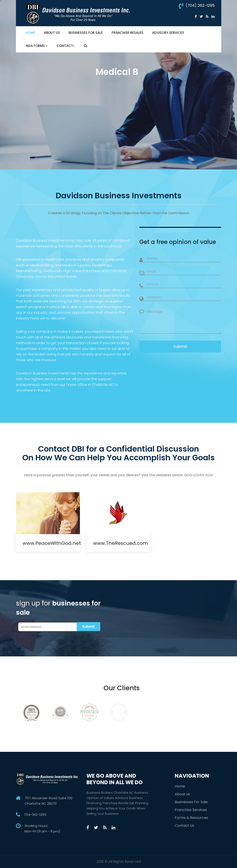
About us (182, 794)
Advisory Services (168, 33)
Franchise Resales (127, 33)
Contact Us (184, 826)
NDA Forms (37, 46)
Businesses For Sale (86, 33)
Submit (180, 346)
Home (30, 33)
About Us (52, 33)
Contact (66, 46)
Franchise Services (191, 810)
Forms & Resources (191, 818)
